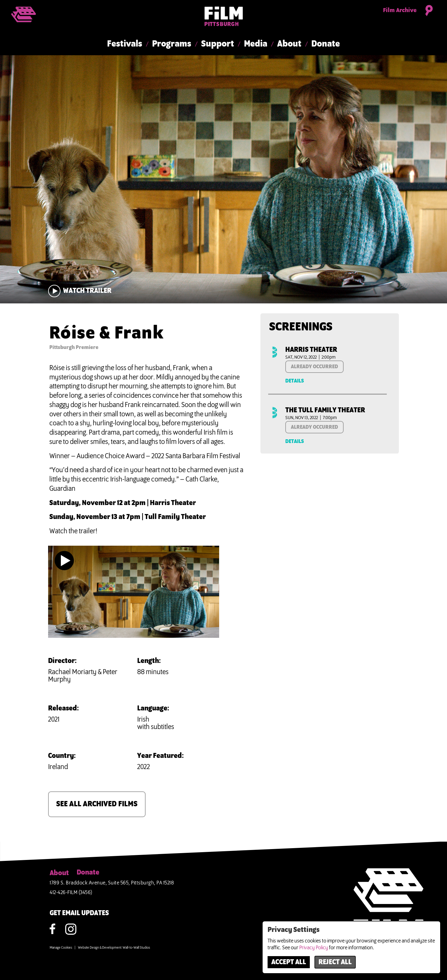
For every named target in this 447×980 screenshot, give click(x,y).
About (289, 44)
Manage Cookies (61, 948)
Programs (172, 44)
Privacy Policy (314, 948)
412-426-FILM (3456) (71, 893)
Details (295, 381)
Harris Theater (311, 350)
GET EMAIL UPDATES (79, 913)
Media (256, 44)
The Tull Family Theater (325, 410)
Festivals (125, 44)
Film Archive (400, 11)
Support (218, 44)
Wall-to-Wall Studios (136, 948)
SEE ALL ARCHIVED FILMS (97, 804)
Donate (326, 44)
